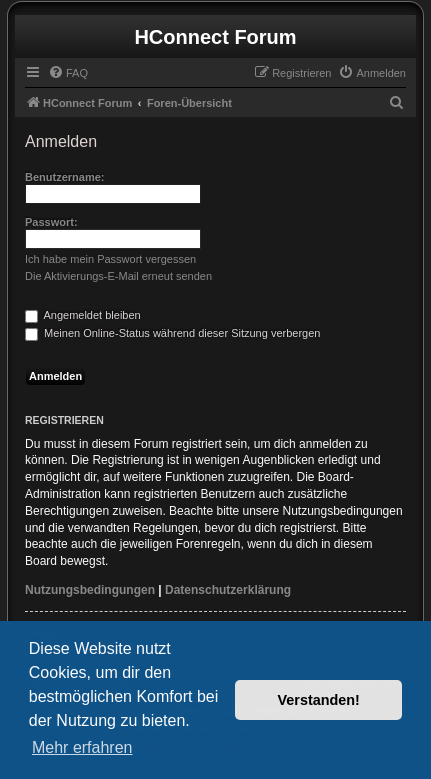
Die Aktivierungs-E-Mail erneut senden (118, 276)
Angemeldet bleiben (83, 315)
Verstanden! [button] (319, 700)
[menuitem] (68, 73)
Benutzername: (64, 177)
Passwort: (51, 222)
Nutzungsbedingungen (90, 590)
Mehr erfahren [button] (82, 747)
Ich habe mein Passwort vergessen (110, 259)
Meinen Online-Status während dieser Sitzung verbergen (172, 333)
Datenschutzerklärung (228, 590)
